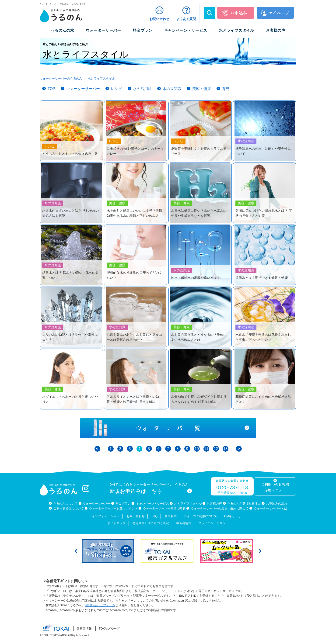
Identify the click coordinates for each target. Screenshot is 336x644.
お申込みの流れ (277, 504)
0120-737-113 (232, 487)
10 (197, 449)
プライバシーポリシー (213, 523)
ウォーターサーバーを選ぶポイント (113, 508)
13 (225, 449)
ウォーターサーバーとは (271, 508)
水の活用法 (142, 89)
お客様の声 (214, 504)
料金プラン (123, 504)
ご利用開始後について (69, 508)
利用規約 (171, 516)
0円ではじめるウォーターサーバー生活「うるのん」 (151, 488)
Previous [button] (76, 551)
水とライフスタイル (188, 504)
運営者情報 (84, 628)
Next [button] (260, 551)
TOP (51, 89)
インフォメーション (106, 516)
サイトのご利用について (201, 516)
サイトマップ (116, 523)
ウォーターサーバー (83, 89)
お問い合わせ (136, 516)
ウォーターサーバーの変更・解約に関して (220, 508)
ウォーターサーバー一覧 (168, 428)
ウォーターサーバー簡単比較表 (164, 508)
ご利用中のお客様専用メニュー (275, 488)
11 (206, 449)
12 (216, 449)
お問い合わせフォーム (100, 605)
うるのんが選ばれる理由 (244, 504)
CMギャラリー (234, 516)
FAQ (155, 516)
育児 (226, 89)
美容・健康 (202, 89)
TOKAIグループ (109, 628)
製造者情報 (184, 523)
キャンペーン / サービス (152, 504)
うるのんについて (65, 504)
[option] (109, 551)
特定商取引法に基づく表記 (151, 523)
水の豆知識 (172, 89)
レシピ (116, 89)
